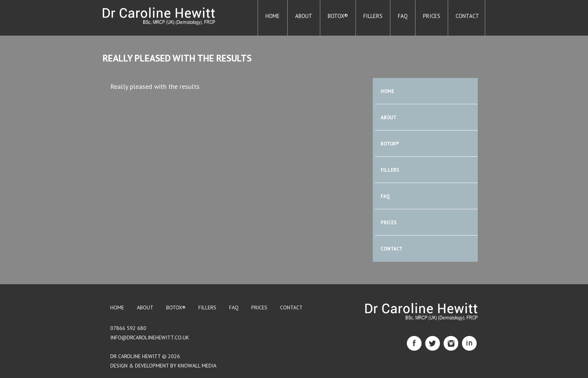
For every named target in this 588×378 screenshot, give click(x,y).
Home (273, 16)
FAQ (403, 16)
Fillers (373, 16)
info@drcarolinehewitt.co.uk (150, 337)
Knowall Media (197, 366)
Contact (467, 16)
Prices (432, 16)
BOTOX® (338, 16)
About (304, 16)
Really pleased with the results (177, 58)
